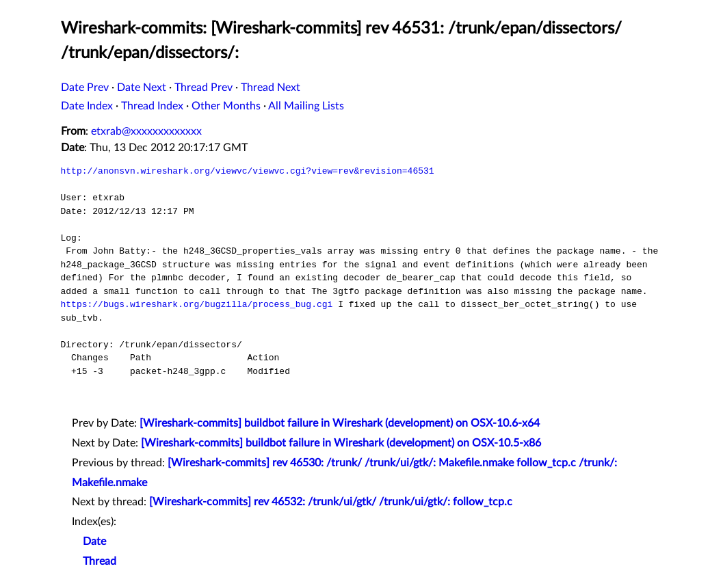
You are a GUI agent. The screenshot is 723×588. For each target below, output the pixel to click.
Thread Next (271, 88)
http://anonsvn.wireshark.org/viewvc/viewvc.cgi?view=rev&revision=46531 (248, 171)
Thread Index (152, 106)
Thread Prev (203, 88)
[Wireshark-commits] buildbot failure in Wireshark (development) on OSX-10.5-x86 (341, 443)
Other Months (226, 106)
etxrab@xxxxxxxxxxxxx (146, 131)
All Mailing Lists (306, 106)
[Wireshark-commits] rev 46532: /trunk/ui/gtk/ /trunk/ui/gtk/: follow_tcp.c (331, 502)
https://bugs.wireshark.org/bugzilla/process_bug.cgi (197, 304)
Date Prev (85, 88)
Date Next (142, 88)
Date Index (87, 106)
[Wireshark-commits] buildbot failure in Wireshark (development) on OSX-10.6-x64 (340, 423)
